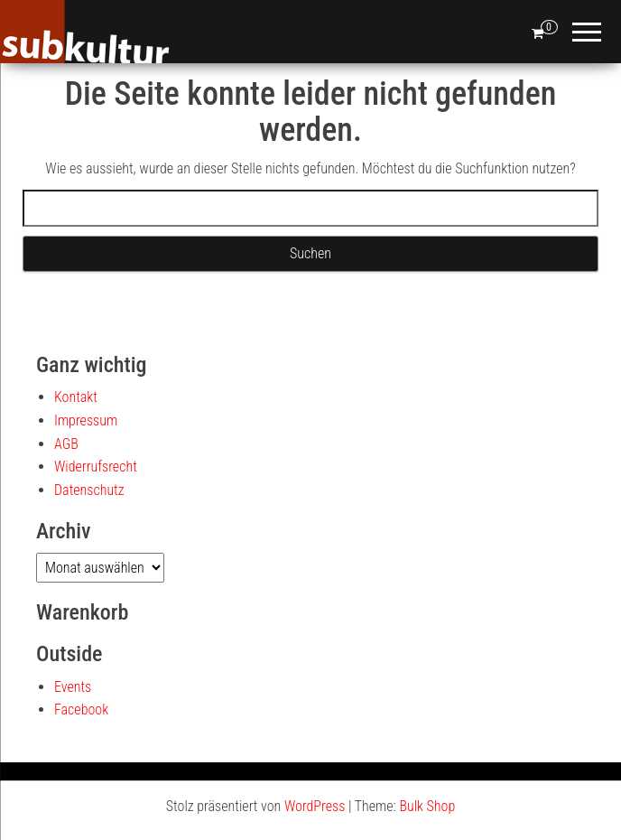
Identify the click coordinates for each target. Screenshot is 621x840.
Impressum (86, 420)
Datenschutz (89, 490)
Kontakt (76, 397)
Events (73, 687)
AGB (66, 444)
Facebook (81, 709)
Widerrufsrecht (96, 467)
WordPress (315, 806)
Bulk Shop (427, 806)
